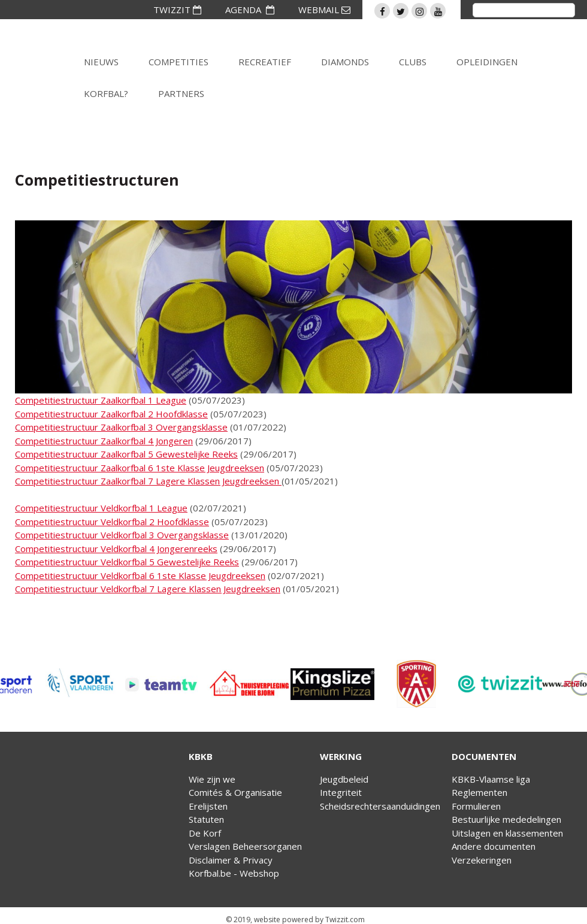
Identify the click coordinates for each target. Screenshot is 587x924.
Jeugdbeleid (344, 779)
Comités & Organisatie (235, 792)
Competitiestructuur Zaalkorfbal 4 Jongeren (104, 441)
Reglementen (479, 792)
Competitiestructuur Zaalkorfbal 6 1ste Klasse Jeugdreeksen (140, 468)
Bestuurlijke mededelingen (506, 819)
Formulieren (476, 806)
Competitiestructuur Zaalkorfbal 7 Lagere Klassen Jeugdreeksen (148, 481)
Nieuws (101, 62)
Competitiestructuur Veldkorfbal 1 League (101, 508)
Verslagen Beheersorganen (245, 846)
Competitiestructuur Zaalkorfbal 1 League (101, 400)
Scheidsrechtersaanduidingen (380, 806)
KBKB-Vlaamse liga (491, 779)
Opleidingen (487, 62)
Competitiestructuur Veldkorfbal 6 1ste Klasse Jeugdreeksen (140, 575)
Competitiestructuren (97, 180)
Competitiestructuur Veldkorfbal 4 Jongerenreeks (116, 549)
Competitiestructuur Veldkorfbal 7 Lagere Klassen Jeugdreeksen (148, 589)
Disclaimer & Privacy (231, 860)
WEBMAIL (324, 10)
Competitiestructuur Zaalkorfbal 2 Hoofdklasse (111, 414)
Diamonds (345, 62)
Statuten (206, 819)
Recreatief (265, 62)
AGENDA (250, 10)
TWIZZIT (177, 10)
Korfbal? (106, 93)
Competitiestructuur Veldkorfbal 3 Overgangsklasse (122, 535)
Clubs (413, 62)
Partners (181, 93)
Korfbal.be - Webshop (234, 873)
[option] (103, 684)
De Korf (205, 833)
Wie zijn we (212, 779)
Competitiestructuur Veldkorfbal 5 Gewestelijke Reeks (127, 562)
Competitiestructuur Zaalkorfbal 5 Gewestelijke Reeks (126, 454)
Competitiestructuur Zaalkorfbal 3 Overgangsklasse (121, 427)
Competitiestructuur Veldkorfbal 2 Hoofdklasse (112, 522)
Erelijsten (208, 806)
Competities (178, 62)
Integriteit (341, 792)
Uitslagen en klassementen (507, 833)
